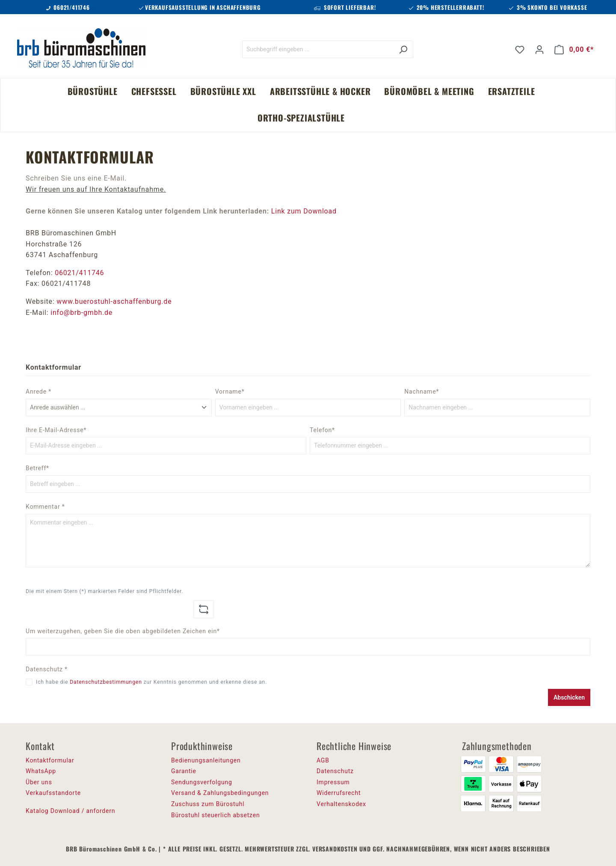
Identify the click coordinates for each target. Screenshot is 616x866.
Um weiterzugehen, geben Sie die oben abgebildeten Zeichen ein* (123, 631)
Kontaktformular (50, 760)
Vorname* (230, 391)
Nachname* (422, 391)
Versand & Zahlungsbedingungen (220, 793)
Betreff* (37, 468)
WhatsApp (41, 771)
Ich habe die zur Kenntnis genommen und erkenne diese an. (151, 682)
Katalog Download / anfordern (70, 811)
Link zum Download (304, 211)
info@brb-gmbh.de (81, 313)
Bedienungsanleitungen (206, 760)
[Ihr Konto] (539, 50)
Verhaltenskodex (341, 804)
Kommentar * (45, 507)
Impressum (333, 782)
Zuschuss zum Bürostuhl (208, 804)
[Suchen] (403, 49)
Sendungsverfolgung (202, 782)
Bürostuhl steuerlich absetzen (215, 815)
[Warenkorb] (574, 50)
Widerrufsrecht (339, 793)
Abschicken (569, 697)
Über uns (39, 782)
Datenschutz (335, 771)
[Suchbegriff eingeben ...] (318, 49)
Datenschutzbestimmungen (106, 682)
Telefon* (322, 430)
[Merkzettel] (520, 50)
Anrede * (38, 391)
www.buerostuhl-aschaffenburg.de (114, 301)
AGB (323, 760)
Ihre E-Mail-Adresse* (56, 430)
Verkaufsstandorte (53, 793)
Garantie (184, 771)
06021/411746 (79, 273)
